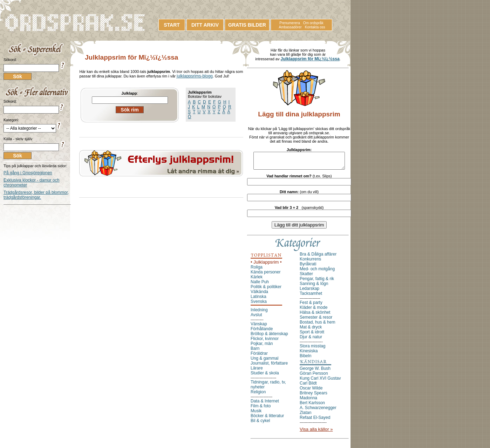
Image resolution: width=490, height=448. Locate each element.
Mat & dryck (311, 330)
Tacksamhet (311, 297)
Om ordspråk (313, 23)
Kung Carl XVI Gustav (320, 381)
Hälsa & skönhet (315, 315)
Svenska (259, 305)
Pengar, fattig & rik (317, 282)
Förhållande (262, 332)
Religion (258, 395)
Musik (256, 414)
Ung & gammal (264, 361)
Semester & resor (316, 320)
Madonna (308, 401)
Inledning (259, 313)
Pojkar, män (262, 347)
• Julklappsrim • (266, 265)
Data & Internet (265, 404)
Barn (255, 352)
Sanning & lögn (314, 287)
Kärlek (257, 280)
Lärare (257, 371)
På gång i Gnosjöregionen (28, 173)
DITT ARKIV (205, 25)
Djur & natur (311, 340)
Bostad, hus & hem (317, 325)
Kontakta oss (315, 27)
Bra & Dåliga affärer (318, 257)
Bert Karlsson (312, 406)
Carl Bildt (308, 386)
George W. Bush (315, 372)
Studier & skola (265, 376)
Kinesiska (309, 354)
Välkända (259, 295)
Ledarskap (309, 292)
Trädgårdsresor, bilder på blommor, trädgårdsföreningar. (36, 195)
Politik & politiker (266, 290)
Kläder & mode (314, 311)
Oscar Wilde (311, 391)
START (172, 25)
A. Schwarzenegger (318, 411)
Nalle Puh (260, 285)
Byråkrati (308, 267)
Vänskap (259, 327)
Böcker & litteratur (267, 419)
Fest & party (311, 306)
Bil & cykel (260, 424)
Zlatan (305, 416)
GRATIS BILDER (247, 25)
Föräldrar (259, 357)
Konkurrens (310, 262)
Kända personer (266, 275)
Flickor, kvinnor (265, 342)
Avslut (256, 318)
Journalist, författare (269, 366)
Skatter (306, 277)
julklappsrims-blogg (195, 76)
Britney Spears (314, 396)
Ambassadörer (290, 27)
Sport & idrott (312, 335)
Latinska (258, 300)
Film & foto (261, 409)
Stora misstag (312, 349)
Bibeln (305, 359)
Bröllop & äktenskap (269, 337)
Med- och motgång (317, 272)
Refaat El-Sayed (315, 421)
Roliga (257, 270)
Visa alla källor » (316, 432)
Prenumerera (290, 23)
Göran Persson (314, 376)
